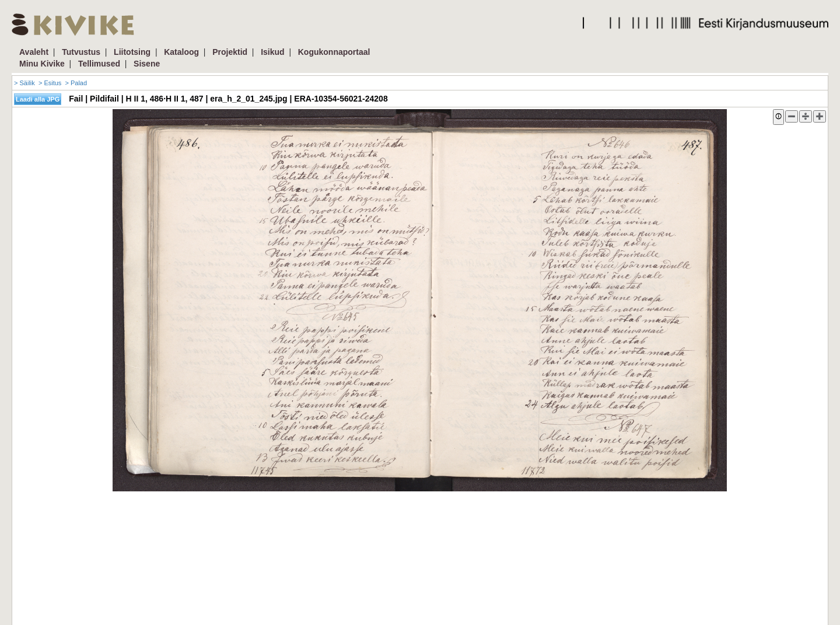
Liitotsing (132, 52)
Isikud (272, 52)
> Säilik (24, 83)
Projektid (230, 52)
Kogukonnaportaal (334, 52)
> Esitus (50, 83)
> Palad (76, 83)
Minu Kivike (42, 64)
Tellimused (99, 64)
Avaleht (34, 52)
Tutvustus (81, 52)
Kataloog (181, 52)
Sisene (147, 64)
